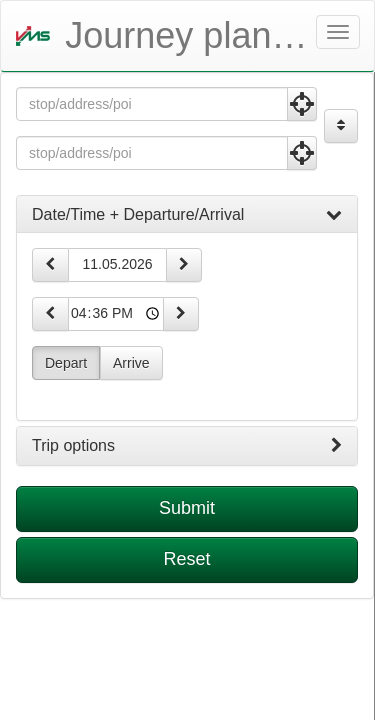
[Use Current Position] (302, 104)
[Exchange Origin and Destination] (341, 126)
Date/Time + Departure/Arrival (187, 215)
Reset (186, 559)
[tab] (187, 215)
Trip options (187, 446)
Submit (187, 508)
